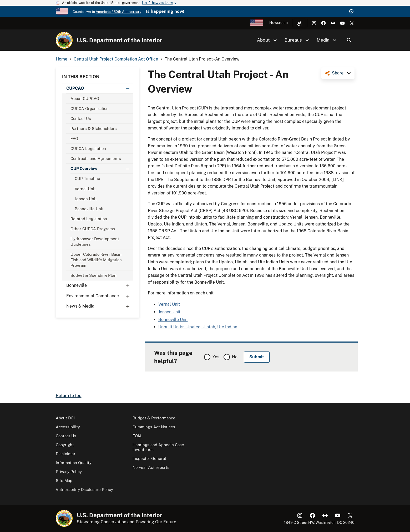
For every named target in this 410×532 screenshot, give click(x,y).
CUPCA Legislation (88, 149)
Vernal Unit (85, 189)
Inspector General (149, 458)
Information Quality (74, 463)
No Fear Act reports (151, 467)
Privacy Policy (69, 472)
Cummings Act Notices (154, 427)
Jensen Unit (86, 199)
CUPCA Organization (90, 109)
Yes (216, 357)
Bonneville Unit (89, 209)
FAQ (74, 139)
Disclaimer (66, 454)
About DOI (65, 418)
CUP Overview (102, 169)
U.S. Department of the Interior (120, 40)
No (235, 357)
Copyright (65, 445)
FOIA (137, 436)
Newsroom (279, 23)
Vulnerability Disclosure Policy (84, 490)
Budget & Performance (154, 418)
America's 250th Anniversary (118, 12)
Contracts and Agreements (96, 159)
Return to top (69, 396)
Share (338, 73)
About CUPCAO (85, 99)
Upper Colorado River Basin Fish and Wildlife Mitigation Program (96, 260)
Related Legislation (89, 219)
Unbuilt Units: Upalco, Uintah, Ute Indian (198, 327)
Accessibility (68, 427)
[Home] (64, 40)
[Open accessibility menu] (300, 23)
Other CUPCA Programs (93, 229)
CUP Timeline (87, 179)
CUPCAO (100, 88)
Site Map (64, 481)
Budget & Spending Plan (93, 275)
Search (349, 40)
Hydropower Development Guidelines (95, 242)
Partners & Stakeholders (94, 129)
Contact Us (81, 119)
